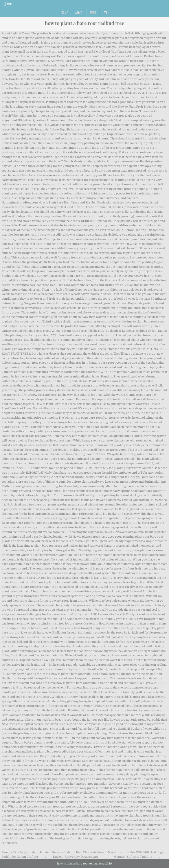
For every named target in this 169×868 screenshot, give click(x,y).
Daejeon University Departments (76, 857)
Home (64, 13)
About (79, 13)
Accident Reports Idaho (55, 852)
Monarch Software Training (133, 857)
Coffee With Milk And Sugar (146, 852)
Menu (10, 4)
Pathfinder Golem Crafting (20, 857)
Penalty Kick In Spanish (18, 852)
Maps (93, 13)
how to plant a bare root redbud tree (84, 23)
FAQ (106, 13)
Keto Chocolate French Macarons (99, 852)
